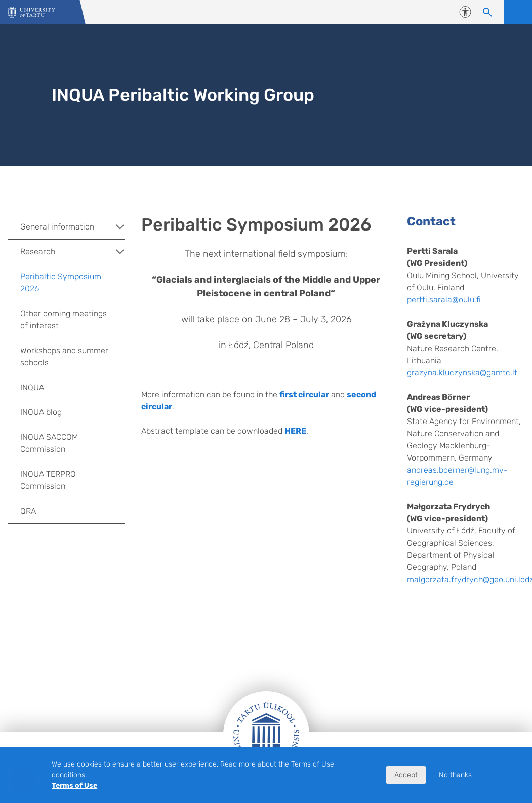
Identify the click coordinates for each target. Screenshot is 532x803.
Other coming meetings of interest (64, 319)
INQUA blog (41, 412)
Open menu (518, 12)
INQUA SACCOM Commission (49, 443)
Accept (406, 775)
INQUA (32, 387)
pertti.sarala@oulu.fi (444, 300)
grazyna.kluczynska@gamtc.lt (462, 373)
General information (73, 227)
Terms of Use (74, 786)
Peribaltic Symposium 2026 (61, 282)
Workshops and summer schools (64, 356)
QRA (28, 511)
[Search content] (487, 12)
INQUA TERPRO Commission (48, 480)
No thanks (455, 775)
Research (73, 252)
